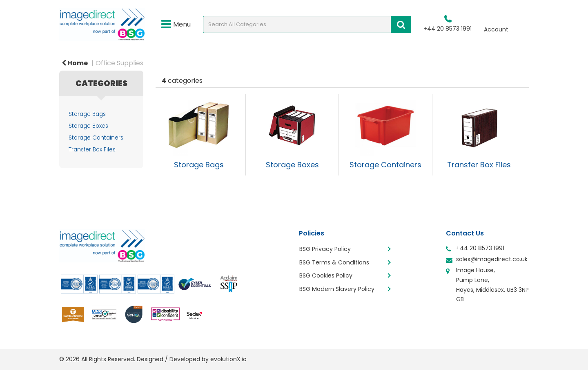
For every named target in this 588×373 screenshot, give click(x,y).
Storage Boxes (88, 126)
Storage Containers (96, 138)
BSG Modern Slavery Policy (337, 287)
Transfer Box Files (92, 150)
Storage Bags (87, 114)
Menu (176, 24)
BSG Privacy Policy (325, 249)
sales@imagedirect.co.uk (492, 259)
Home (75, 63)
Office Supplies (119, 63)
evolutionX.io (228, 359)
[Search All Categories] (307, 24)
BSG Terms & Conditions (334, 262)
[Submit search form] (401, 24)
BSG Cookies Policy (326, 274)
